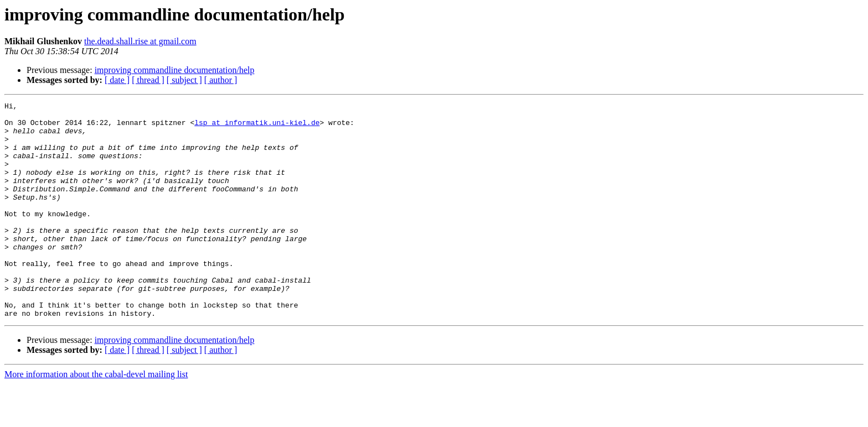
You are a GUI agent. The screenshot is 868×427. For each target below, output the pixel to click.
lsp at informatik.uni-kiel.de (257, 127)
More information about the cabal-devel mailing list (96, 417)
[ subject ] (184, 80)
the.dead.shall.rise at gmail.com (140, 41)
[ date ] (117, 80)
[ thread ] (148, 80)
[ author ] (221, 80)
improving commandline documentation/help (175, 70)
